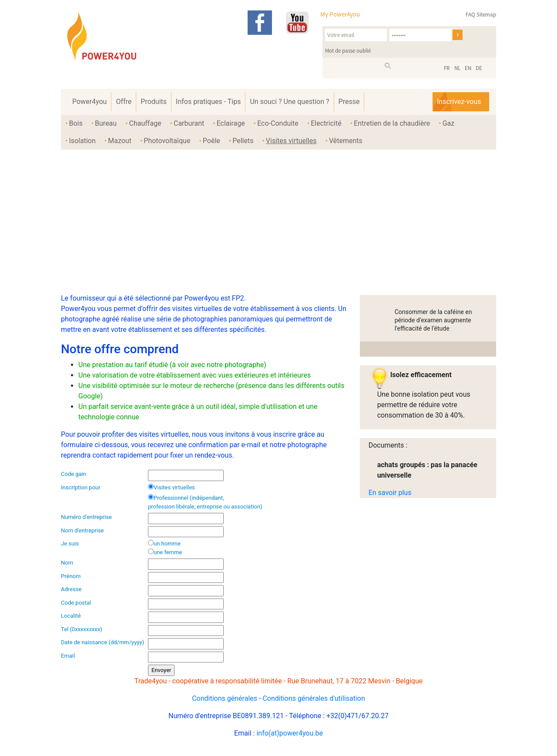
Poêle (211, 141)
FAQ (470, 15)
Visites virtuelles (291, 141)
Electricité (326, 123)
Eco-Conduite (278, 123)
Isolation (82, 141)
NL (457, 68)
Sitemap (486, 15)
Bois (75, 123)
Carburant (189, 123)
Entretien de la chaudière (392, 123)
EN (468, 68)
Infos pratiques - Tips (208, 102)
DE (479, 68)
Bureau (106, 123)
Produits (154, 102)
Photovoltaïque (167, 141)
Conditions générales (225, 698)
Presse (349, 102)
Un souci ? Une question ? (289, 102)
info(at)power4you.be (290, 733)
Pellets (243, 141)
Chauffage (145, 123)
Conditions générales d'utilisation (314, 698)
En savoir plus (390, 493)
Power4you (89, 102)
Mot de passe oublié (348, 51)
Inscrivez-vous (459, 102)
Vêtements (346, 141)
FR (447, 68)
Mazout (120, 141)
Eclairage (231, 123)
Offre (124, 102)
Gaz (449, 123)
